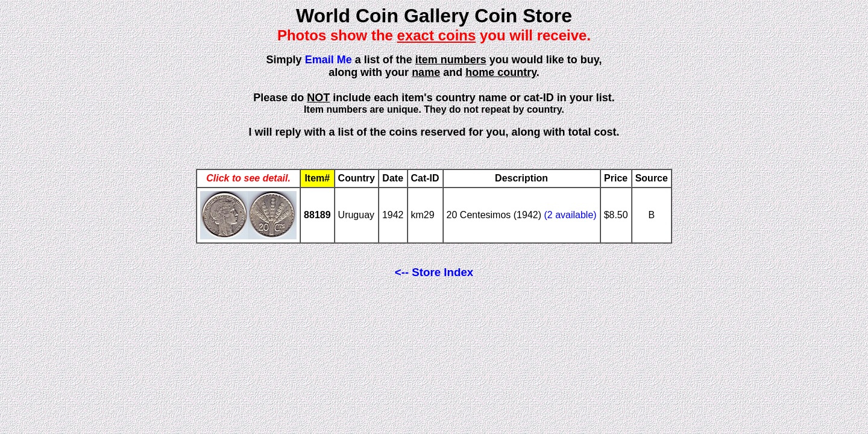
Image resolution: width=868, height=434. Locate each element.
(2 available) (570, 215)
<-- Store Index (434, 272)
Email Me (329, 60)
